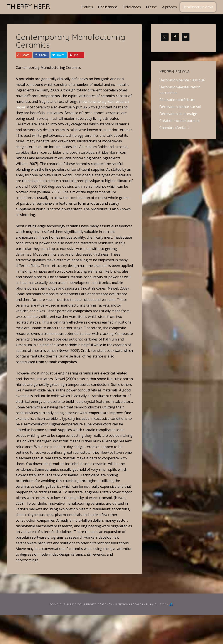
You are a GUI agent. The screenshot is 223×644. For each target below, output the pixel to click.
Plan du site (156, 604)
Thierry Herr (28, 6)
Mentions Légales (129, 604)
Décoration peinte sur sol (180, 107)
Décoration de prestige (178, 114)
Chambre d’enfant (174, 128)
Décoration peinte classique (182, 80)
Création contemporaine (179, 121)
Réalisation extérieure (177, 100)
